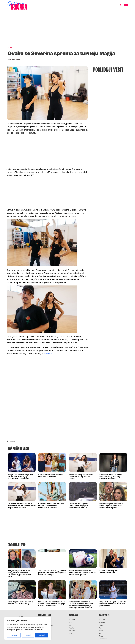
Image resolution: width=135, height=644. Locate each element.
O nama (102, 620)
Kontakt (72, 620)
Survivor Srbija (44, 628)
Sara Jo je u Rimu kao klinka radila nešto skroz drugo (20, 603)
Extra (101, 625)
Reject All (28, 635)
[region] (28, 628)
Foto (70, 625)
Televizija (72, 631)
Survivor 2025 (44, 623)
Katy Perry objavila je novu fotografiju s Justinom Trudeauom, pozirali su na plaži (20, 574)
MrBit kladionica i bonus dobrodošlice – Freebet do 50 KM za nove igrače (82, 573)
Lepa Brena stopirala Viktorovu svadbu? (109, 572)
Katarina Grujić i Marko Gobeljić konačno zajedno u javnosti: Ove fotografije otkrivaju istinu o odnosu (81, 605)
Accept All (42, 635)
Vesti (70, 634)
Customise (14, 635)
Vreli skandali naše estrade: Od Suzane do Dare (51, 476)
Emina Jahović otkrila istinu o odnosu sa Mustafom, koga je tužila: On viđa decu (52, 604)
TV (100, 634)
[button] (121, 5)
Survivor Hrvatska (45, 625)
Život (101, 636)
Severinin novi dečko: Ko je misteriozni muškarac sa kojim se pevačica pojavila (22, 506)
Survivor (42, 620)
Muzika (71, 628)
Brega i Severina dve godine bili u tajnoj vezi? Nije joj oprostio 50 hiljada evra (21, 477)
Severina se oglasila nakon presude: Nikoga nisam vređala (81, 477)
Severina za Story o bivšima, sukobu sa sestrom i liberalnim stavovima (51, 506)
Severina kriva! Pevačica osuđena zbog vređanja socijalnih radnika (111, 477)
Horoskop (103, 639)
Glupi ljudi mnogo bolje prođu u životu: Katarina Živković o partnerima (113, 604)
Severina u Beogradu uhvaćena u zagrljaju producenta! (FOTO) (79, 506)
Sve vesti (103, 623)
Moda (101, 631)
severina (12, 441)
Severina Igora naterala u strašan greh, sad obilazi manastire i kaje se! (111, 506)
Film (70, 623)
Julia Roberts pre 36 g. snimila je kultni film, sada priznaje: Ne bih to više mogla (52, 573)
